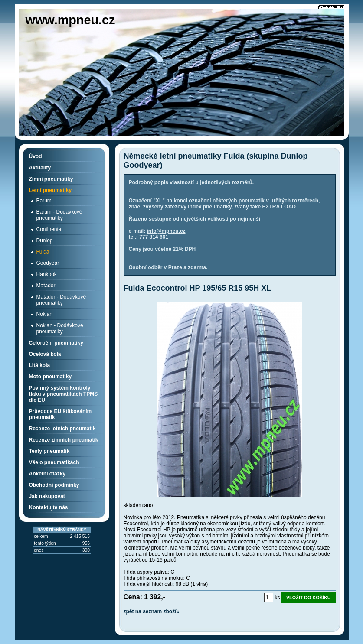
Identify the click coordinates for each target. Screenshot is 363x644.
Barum (44, 201)
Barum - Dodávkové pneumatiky (59, 215)
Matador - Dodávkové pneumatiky (61, 300)
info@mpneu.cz (166, 231)
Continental (50, 229)
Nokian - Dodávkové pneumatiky (60, 329)
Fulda (43, 252)
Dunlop (45, 241)
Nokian (44, 314)
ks (278, 598)
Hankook (47, 274)
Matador (46, 286)
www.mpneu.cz (70, 20)
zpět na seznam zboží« (152, 611)
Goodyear (48, 263)
